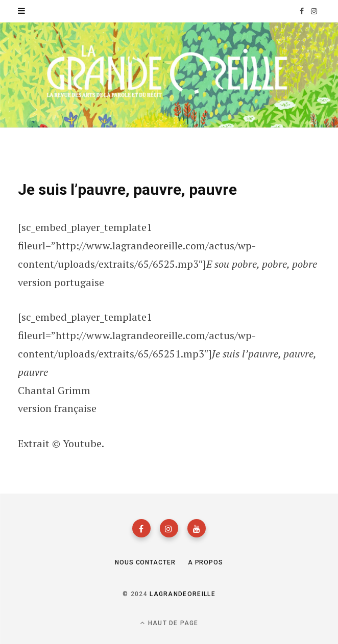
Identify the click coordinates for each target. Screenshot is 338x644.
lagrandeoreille (183, 594)
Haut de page (169, 623)
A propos (206, 562)
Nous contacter (145, 562)
